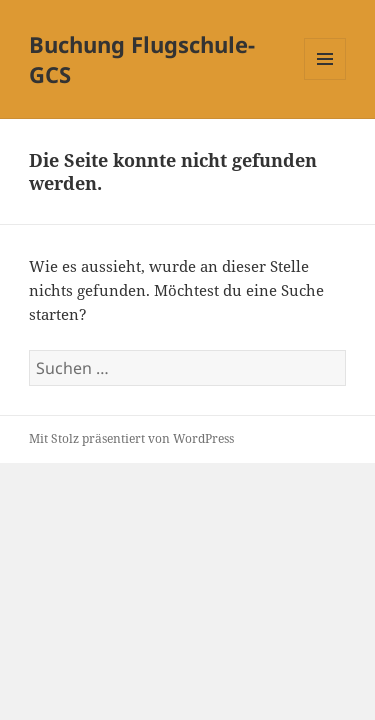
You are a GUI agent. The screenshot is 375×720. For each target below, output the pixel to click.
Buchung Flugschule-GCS (142, 59)
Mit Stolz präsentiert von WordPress (131, 438)
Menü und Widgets (325, 79)
